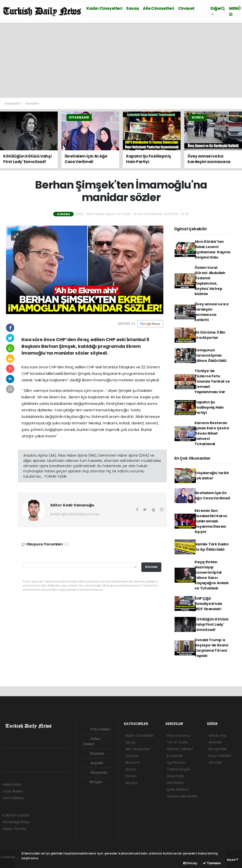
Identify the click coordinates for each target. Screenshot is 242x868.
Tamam (212, 863)
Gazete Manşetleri (182, 796)
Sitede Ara (217, 735)
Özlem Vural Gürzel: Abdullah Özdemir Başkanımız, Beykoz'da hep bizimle (210, 281)
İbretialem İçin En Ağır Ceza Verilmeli (212, 496)
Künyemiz (95, 772)
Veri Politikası (13, 798)
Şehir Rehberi (178, 789)
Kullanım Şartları (16, 815)
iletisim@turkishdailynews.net (75, 514)
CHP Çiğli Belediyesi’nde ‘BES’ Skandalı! (208, 604)
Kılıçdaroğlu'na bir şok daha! (212, 476)
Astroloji (215, 762)
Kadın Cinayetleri (104, 8)
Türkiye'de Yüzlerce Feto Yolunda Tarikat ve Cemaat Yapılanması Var (212, 381)
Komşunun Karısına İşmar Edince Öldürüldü (211, 355)
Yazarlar (94, 753)
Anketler (215, 742)
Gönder (151, 567)
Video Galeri (92, 741)
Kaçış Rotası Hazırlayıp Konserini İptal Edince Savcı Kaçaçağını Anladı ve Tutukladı (212, 575)
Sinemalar (175, 776)
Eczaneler (175, 756)
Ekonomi (133, 762)
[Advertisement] (121, 60)
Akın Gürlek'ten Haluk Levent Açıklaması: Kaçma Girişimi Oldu (212, 249)
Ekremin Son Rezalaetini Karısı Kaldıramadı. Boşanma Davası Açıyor (211, 521)
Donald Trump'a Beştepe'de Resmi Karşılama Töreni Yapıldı (211, 648)
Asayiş (131, 769)
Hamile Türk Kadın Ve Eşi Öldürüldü (212, 547)
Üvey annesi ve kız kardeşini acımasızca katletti (212, 312)
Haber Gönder (14, 829)
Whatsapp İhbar (16, 822)
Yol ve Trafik (177, 742)
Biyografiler (218, 749)
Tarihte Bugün (179, 769)
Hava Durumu (179, 735)
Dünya (131, 776)
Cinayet (186, 8)
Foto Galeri (97, 729)
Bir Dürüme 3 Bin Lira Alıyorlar (210, 335)
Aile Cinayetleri (158, 8)
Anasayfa (13, 103)
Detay (190, 863)
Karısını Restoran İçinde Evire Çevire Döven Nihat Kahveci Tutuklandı (212, 433)
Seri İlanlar (175, 783)
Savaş (132, 8)
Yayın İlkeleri (13, 791)
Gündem (32, 103)
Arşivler (94, 763)
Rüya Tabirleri (220, 756)
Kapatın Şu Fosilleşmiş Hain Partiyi (209, 407)
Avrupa (131, 783)
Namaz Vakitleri (180, 749)
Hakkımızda (12, 784)
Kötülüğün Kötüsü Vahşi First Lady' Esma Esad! (212, 624)
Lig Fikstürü (176, 762)
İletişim (93, 782)
